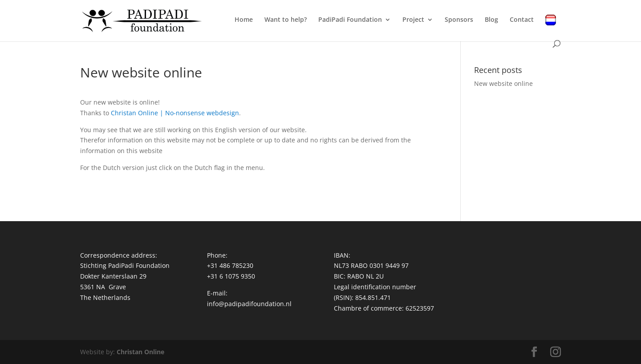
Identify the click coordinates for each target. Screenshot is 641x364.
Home (244, 20)
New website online (503, 83)
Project (413, 20)
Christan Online (140, 352)
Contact (522, 20)
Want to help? (286, 20)
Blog (491, 20)
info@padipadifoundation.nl (249, 304)
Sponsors (459, 20)
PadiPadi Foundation (350, 20)
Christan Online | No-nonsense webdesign (175, 113)
